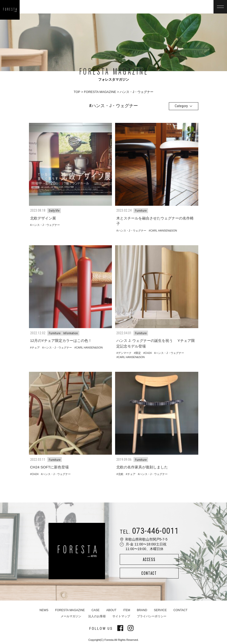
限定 (138, 353)
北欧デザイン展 (43, 218)
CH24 (148, 353)
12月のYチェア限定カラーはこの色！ (61, 341)
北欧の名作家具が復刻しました (142, 467)
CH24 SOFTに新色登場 (50, 467)
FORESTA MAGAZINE (100, 92)
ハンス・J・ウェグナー (46, 225)
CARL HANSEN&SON (164, 231)
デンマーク (125, 353)
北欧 (121, 474)
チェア (36, 348)
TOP (77, 92)
